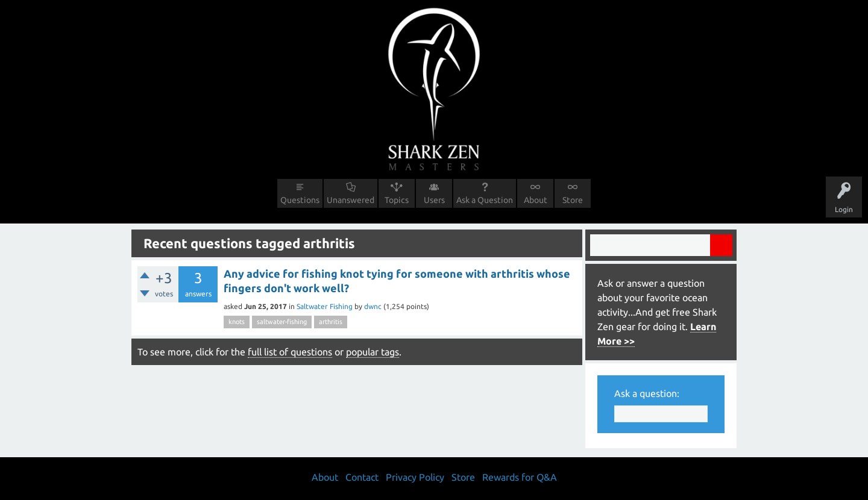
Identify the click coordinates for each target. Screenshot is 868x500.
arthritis (331, 322)
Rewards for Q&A (520, 477)
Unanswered (351, 200)
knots (237, 322)
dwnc (373, 306)
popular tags (373, 352)
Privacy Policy (415, 477)
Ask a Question (485, 200)
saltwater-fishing (282, 322)
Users (434, 200)
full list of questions (290, 352)
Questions (300, 200)
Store (573, 200)
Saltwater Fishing (325, 306)
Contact (362, 477)
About (536, 200)
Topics (397, 200)
